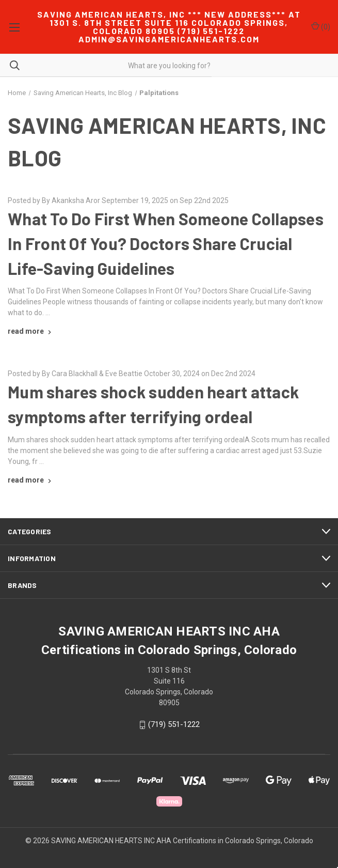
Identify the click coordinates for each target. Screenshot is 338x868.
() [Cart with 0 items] (321, 26)
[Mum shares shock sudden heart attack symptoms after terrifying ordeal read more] (31, 480)
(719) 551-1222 (174, 725)
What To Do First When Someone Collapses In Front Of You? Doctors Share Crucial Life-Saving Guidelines (166, 243)
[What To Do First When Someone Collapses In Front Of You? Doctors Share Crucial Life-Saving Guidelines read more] (31, 331)
